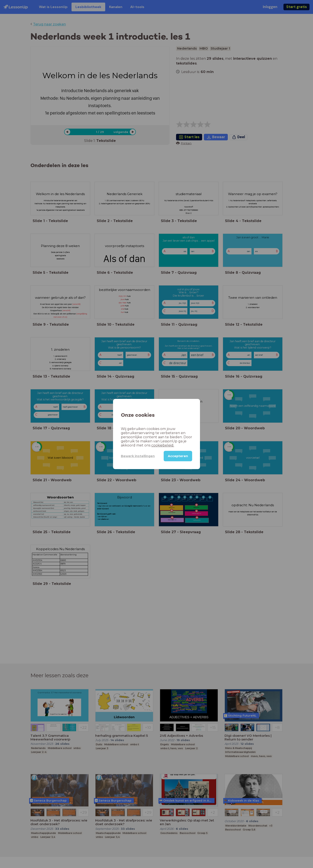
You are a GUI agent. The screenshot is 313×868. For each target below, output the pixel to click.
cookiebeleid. (163, 445)
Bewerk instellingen (138, 456)
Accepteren (178, 456)
